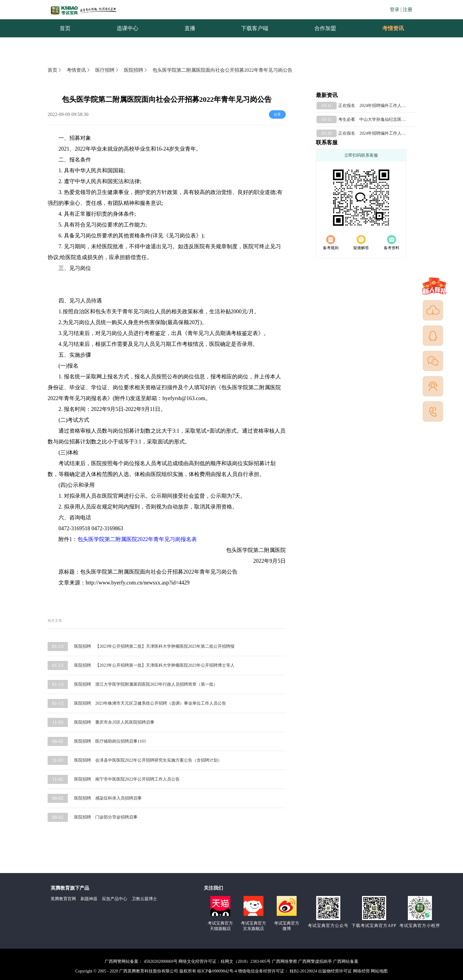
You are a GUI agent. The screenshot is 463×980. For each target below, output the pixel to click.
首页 (55, 70)
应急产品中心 (115, 899)
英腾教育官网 (63, 899)
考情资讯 (388, 28)
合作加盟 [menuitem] (325, 28)
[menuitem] (393, 28)
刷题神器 (89, 899)
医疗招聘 (107, 70)
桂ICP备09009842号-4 (217, 971)
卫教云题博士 (144, 899)
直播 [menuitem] (190, 28)
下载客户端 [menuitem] (255, 28)
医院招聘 (136, 70)
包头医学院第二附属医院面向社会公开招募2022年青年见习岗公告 (222, 70)
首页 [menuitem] (65, 28)
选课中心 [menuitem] (128, 28)
